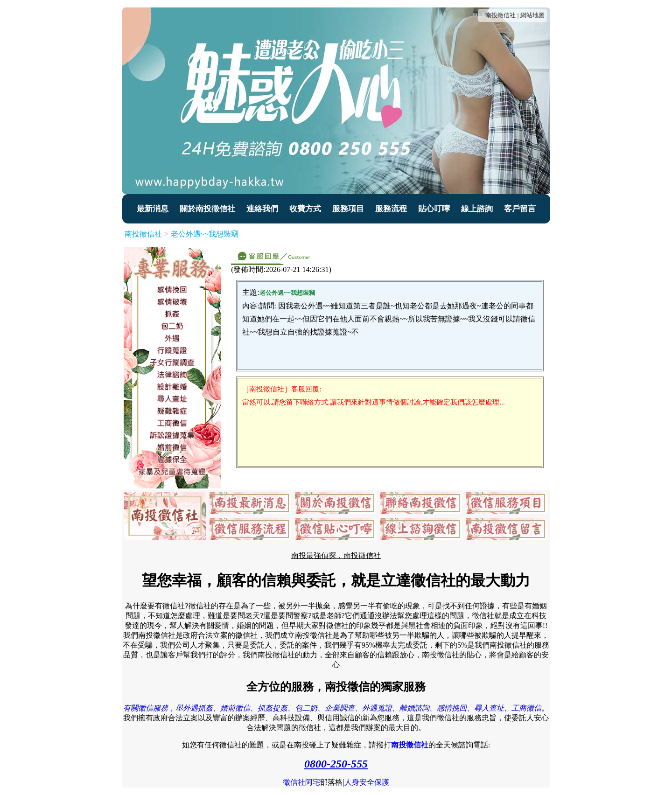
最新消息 (153, 209)
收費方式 (305, 209)
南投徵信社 (500, 15)
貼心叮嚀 (434, 209)
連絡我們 (262, 209)
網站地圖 (532, 15)
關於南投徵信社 (207, 209)
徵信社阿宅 (301, 782)
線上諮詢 (477, 209)
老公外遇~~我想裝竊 (205, 234)
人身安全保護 (367, 782)
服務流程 (391, 209)
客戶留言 (520, 209)
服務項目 (348, 209)
